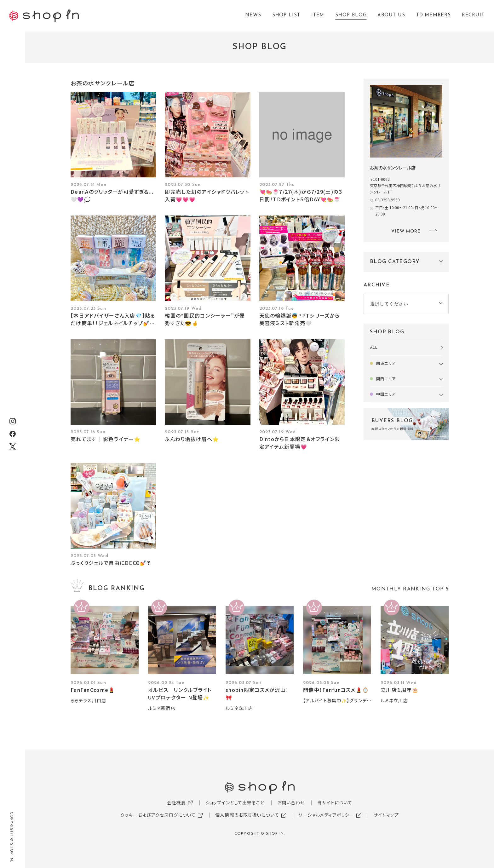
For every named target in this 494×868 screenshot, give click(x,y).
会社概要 (176, 802)
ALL (374, 348)
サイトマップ (386, 815)
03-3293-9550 (388, 200)
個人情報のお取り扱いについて (247, 815)
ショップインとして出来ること (235, 802)
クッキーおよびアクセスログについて (158, 815)
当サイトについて (335, 802)
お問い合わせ (291, 802)
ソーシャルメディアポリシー (327, 815)
